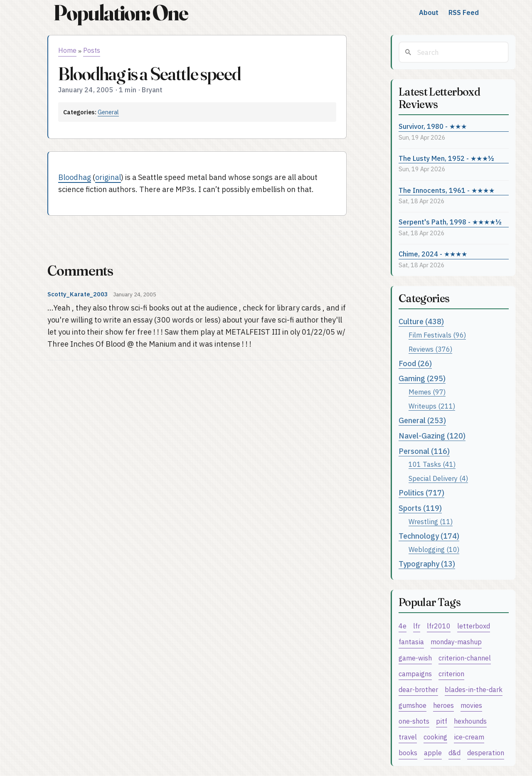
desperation (486, 753)
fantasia (411, 642)
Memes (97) (427, 392)
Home (67, 50)
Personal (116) (424, 451)
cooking (435, 737)
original (108, 177)
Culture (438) (421, 321)
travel (408, 737)
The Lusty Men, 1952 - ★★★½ (446, 158)
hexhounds (470, 721)
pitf (442, 721)
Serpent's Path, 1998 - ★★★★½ (450, 222)
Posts (92, 50)
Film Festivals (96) (437, 335)
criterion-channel (465, 658)
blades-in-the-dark (474, 689)
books (408, 753)
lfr (417, 626)
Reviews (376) (430, 349)
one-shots (414, 721)
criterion (451, 674)
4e (403, 626)
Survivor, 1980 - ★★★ (433, 126)
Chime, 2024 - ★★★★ (433, 254)
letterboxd (474, 626)
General (108, 112)
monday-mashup (456, 642)
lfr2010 (439, 626)
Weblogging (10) (434, 549)
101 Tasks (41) (432, 464)
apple (433, 753)
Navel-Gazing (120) (432, 436)
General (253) (422, 420)
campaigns (415, 674)
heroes (443, 705)
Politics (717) (421, 493)
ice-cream (469, 737)
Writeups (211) (432, 406)
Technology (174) (429, 536)
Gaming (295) (422, 378)
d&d (454, 753)
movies (471, 705)
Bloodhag (75, 177)
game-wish (415, 658)
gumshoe (413, 705)
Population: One (121, 13)
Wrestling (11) (431, 521)
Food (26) (415, 363)
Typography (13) (427, 564)
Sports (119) (420, 508)
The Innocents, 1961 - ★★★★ (447, 190)
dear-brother (418, 689)
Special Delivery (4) (438, 478)
